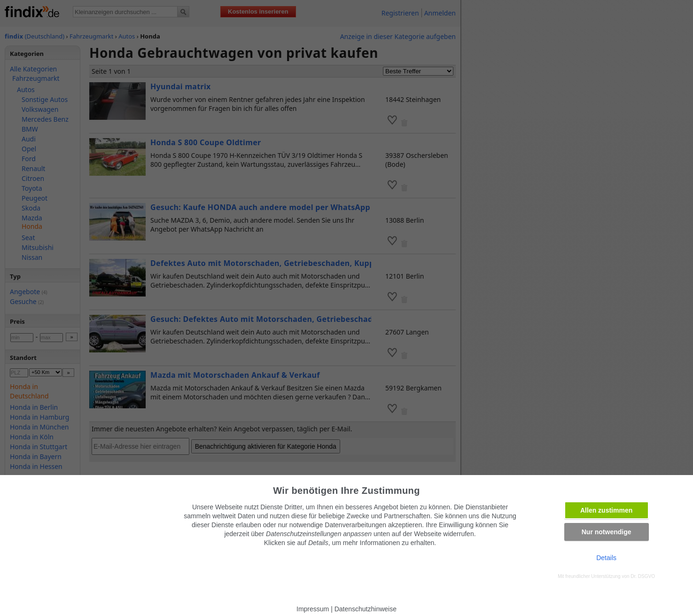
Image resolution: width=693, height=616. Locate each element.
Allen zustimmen (606, 510)
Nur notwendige (607, 532)
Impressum (313, 609)
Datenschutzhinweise (366, 609)
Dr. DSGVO (643, 576)
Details (606, 558)
